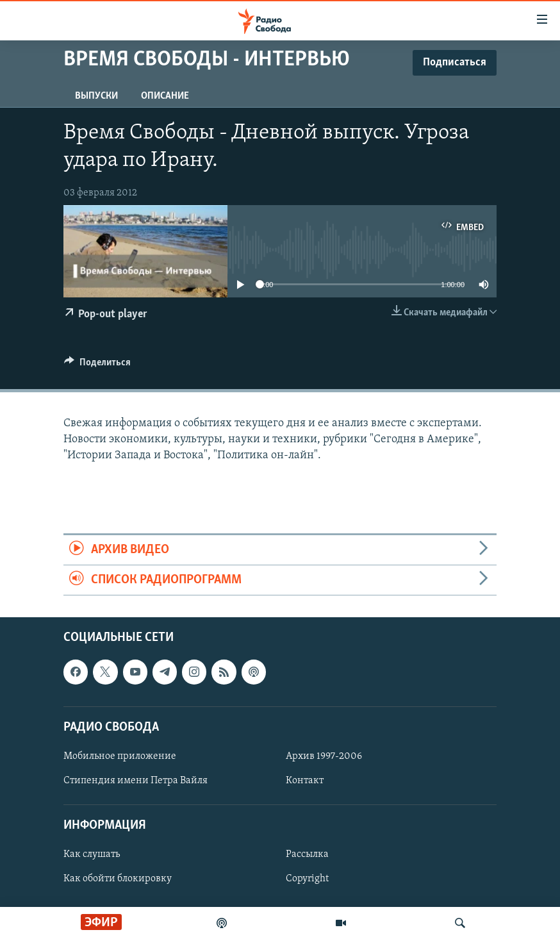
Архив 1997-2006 (324, 756)
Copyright (307, 879)
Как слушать (92, 855)
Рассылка (307, 855)
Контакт (305, 781)
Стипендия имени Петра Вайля (136, 781)
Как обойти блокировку (118, 879)
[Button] (97, 365)
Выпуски (96, 96)
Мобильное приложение (120, 756)
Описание (165, 96)
